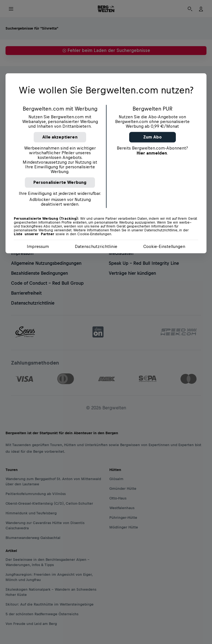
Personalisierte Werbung (60, 182)
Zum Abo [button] (153, 137)
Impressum (38, 246)
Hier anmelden (152, 153)
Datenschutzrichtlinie (96, 246)
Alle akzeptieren (60, 137)
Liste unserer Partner (34, 234)
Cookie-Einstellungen (164, 246)
